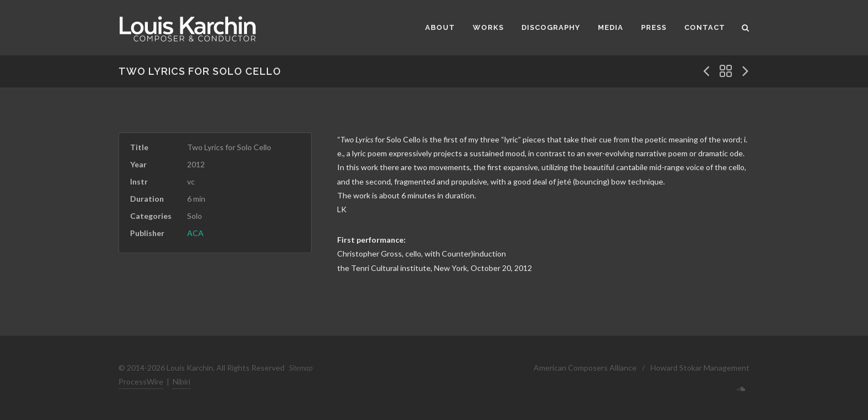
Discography (551, 27)
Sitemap (301, 368)
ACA (195, 233)
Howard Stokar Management (700, 368)
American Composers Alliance (585, 368)
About (440, 27)
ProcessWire (141, 381)
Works (488, 27)
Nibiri (182, 381)
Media (611, 27)
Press (654, 27)
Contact (705, 27)
